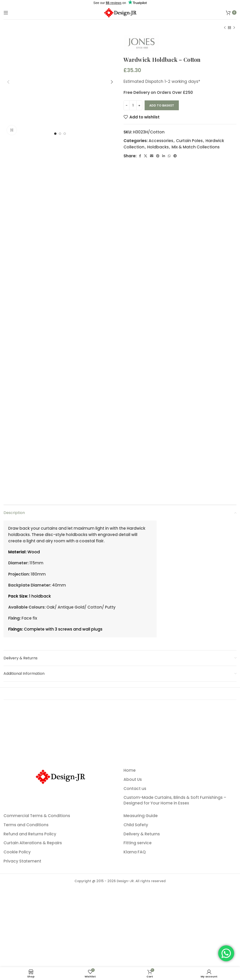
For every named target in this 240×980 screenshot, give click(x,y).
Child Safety (136, 953)
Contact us (135, 917)
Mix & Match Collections (196, 147)
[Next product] (234, 28)
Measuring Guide (141, 944)
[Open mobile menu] (6, 13)
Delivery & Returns (142, 962)
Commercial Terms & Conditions (37, 944)
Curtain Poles (189, 141)
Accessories (161, 141)
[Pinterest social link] (158, 156)
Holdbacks (158, 147)
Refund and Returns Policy (30, 962)
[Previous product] (225, 28)
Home (130, 898)
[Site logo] (120, 12)
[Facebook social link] (140, 156)
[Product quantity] (133, 105)
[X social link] (146, 156)
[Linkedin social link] (164, 156)
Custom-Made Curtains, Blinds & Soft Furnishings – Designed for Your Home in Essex (175, 928)
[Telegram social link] (175, 156)
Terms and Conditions (26, 953)
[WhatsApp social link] (169, 156)
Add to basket (162, 105)
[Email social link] (152, 156)
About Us (133, 908)
